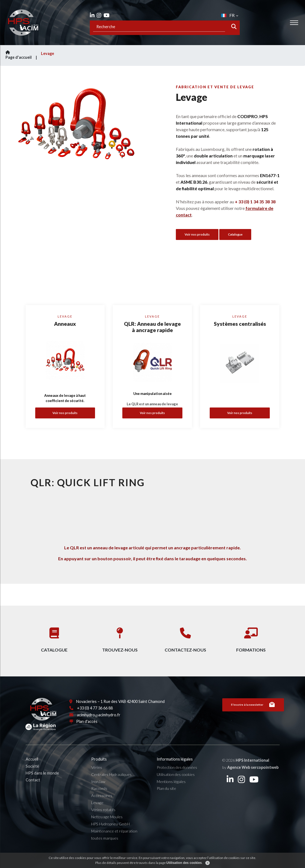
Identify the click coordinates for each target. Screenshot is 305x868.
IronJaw (98, 794)
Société (32, 778)
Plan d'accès (87, 733)
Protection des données (177, 779)
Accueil (32, 771)
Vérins (97, 779)
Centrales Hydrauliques (111, 786)
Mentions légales (171, 794)
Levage (48, 53)
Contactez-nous (185, 637)
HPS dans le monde (42, 785)
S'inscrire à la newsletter (253, 717)
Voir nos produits (65, 413)
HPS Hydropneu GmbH (110, 836)
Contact (33, 792)
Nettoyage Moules (107, 829)
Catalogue (235, 234)
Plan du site (166, 801)
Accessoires (102, 808)
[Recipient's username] (159, 27)
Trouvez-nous (120, 637)
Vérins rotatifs (103, 822)
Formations (251, 637)
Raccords (99, 801)
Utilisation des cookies (176, 786)
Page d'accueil (22, 55)
